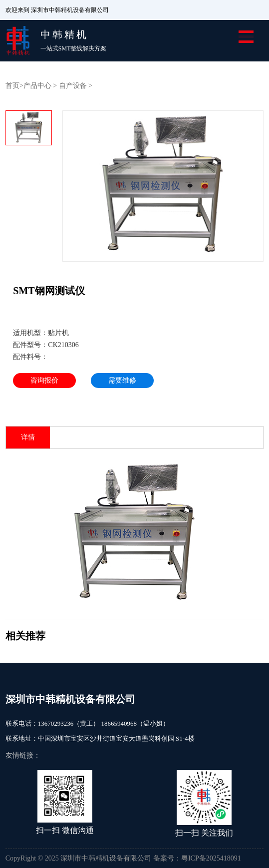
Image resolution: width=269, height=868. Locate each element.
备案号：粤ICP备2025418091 (197, 858)
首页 (12, 86)
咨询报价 (44, 380)
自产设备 (73, 86)
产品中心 (37, 86)
